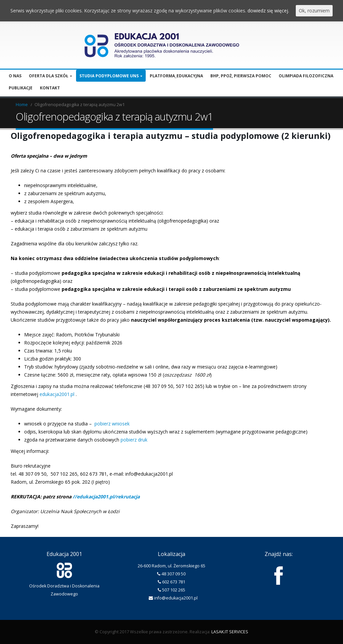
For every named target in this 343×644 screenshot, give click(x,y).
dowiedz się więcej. (268, 11)
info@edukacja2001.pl (176, 598)
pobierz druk (134, 440)
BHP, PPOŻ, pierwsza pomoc (241, 76)
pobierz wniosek (112, 424)
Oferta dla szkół (49, 76)
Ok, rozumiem (314, 11)
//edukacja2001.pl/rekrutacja (106, 497)
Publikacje (21, 88)
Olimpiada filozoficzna (306, 76)
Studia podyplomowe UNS (109, 76)
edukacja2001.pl (57, 394)
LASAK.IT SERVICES (230, 632)
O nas (15, 76)
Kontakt (50, 88)
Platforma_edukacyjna (176, 76)
